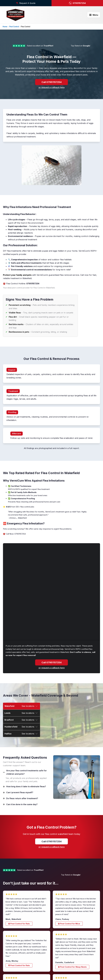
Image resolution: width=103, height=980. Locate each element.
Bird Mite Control (61, 971)
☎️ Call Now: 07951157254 (14, 525)
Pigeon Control (60, 968)
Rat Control (59, 945)
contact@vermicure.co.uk (15, 944)
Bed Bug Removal (62, 965)
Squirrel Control (61, 955)
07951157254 (12, 940)
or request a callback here (52, 78)
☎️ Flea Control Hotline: (21, 274)
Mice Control (59, 951)
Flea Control (59, 961)
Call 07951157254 (52, 73)
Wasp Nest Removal (63, 958)
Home (5, 27)
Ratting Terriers (61, 948)
